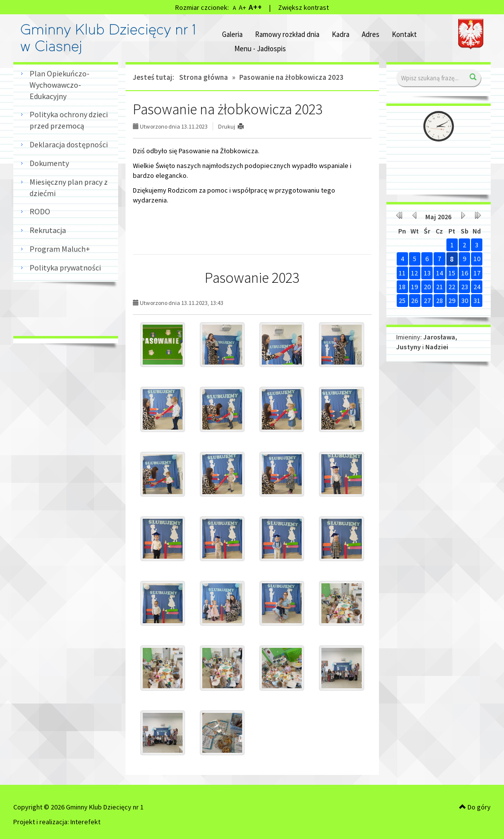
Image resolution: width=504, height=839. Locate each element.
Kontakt (404, 34)
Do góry (475, 807)
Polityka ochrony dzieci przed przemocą (69, 120)
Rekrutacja (48, 230)
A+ (242, 7)
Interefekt (85, 822)
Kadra (341, 34)
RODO (40, 211)
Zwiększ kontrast (303, 7)
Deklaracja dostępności (69, 144)
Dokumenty (49, 163)
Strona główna (204, 77)
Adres (371, 34)
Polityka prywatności (65, 268)
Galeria (232, 34)
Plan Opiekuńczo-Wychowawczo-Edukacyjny (60, 85)
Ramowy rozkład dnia (287, 34)
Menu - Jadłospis (260, 49)
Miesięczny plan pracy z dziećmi (69, 187)
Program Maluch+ (60, 249)
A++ (255, 7)
